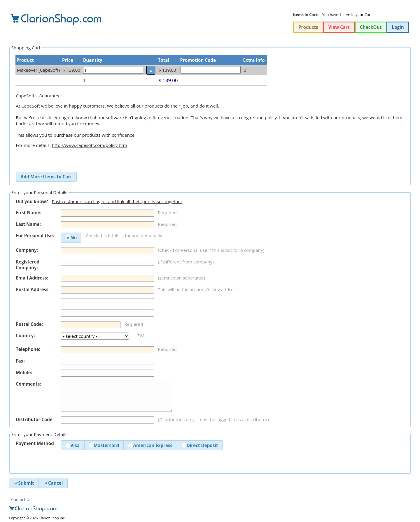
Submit (24, 483)
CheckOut (371, 27)
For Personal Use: (35, 235)
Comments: (28, 384)
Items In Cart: (306, 15)
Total (163, 60)
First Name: (29, 212)
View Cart (339, 27)
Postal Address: (33, 289)
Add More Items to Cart (46, 177)
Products (308, 27)
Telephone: (28, 349)
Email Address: (32, 278)
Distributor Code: (35, 419)
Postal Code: (29, 324)
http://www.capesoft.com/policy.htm (90, 145)
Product (25, 60)
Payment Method (35, 443)
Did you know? (32, 201)
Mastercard (104, 445)
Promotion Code (198, 60)
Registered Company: (28, 265)
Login (398, 27)
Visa (72, 445)
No (71, 238)
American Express (150, 445)
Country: (25, 335)
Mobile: (24, 372)
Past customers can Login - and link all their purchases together (117, 201)
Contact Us (21, 499)
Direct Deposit (200, 445)
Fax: (20, 361)
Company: (27, 250)
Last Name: (28, 224)
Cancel (53, 483)
